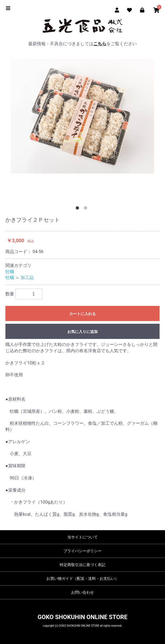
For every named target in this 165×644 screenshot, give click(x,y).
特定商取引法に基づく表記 (82, 565)
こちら (100, 44)
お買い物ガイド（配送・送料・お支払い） (82, 578)
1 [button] (78, 209)
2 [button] (87, 209)
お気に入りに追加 (82, 332)
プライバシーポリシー (82, 551)
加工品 (27, 278)
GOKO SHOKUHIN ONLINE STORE (82, 617)
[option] (82, 116)
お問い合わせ (82, 592)
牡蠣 (10, 272)
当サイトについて (82, 537)
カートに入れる (82, 314)
